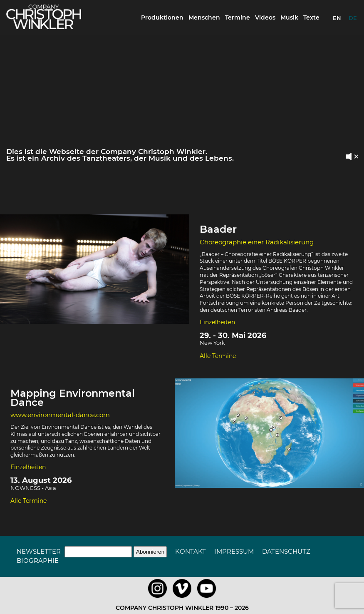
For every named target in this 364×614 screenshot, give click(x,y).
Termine (238, 17)
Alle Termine (218, 356)
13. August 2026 (41, 480)
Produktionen (162, 17)
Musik (289, 17)
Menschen (204, 17)
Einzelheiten (217, 322)
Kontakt (191, 551)
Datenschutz (286, 551)
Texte (311, 17)
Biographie (38, 561)
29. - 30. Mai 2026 (233, 336)
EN (337, 18)
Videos (265, 17)
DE (353, 18)
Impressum (234, 551)
